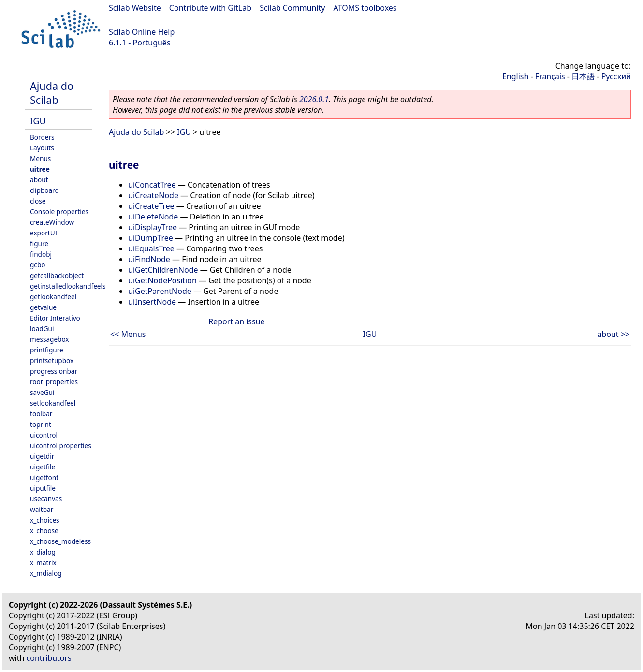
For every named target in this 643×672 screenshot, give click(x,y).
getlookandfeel (53, 297)
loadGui (42, 329)
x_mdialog (46, 573)
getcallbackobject (57, 275)
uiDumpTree (151, 238)
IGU (38, 121)
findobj (41, 254)
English (515, 76)
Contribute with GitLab (210, 8)
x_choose (44, 531)
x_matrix (43, 562)
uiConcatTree (152, 185)
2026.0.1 (314, 99)
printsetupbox (52, 360)
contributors (49, 658)
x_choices (45, 520)
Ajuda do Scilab (52, 93)
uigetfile (43, 467)
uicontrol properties (61, 446)
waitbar (42, 509)
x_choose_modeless (60, 541)
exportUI (44, 233)
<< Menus (128, 334)
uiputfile (43, 488)
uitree (40, 169)
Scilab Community (292, 8)
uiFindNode (149, 259)
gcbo (37, 265)
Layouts (42, 148)
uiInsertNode (152, 302)
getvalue (43, 307)
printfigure (47, 350)
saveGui (42, 392)
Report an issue (236, 321)
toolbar (41, 414)
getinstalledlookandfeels (68, 286)
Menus (40, 158)
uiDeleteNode (153, 217)
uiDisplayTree (153, 227)
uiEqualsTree (151, 248)
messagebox (50, 339)
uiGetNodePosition (162, 280)
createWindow (52, 222)
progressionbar (54, 371)
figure (39, 243)
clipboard (44, 190)
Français (550, 76)
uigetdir (42, 456)
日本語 (583, 76)
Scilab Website (135, 8)
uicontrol (44, 435)
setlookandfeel (53, 403)
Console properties (59, 212)
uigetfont (44, 477)
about (39, 180)
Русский (616, 76)
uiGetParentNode (160, 291)
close (38, 201)
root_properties (54, 382)
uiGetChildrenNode (163, 270)
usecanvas (46, 499)
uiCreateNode (153, 195)
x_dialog (43, 552)
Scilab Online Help (142, 32)
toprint (41, 424)
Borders (42, 137)
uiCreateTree (151, 206)
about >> (613, 334)
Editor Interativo (55, 318)
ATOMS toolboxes (365, 8)
